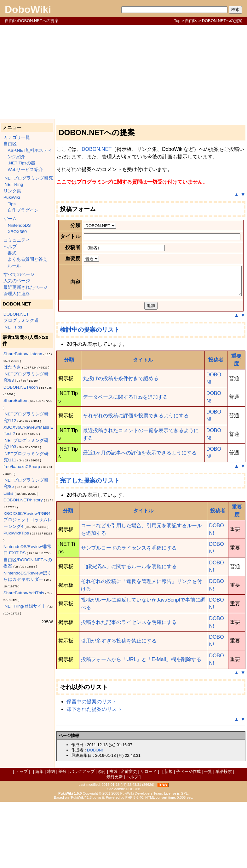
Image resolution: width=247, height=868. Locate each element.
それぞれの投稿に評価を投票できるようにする (136, 482)
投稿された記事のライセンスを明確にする (129, 688)
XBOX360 (17, 232)
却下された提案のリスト (94, 775)
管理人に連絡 (17, 294)
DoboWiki (28, 9)
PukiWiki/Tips (16, 533)
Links (9, 493)
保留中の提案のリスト (92, 768)
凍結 (51, 838)
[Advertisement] (123, 72)
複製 (113, 838)
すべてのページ (19, 274)
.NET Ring (13, 184)
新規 (169, 838)
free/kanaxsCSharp (22, 467)
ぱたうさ (12, 367)
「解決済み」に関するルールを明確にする (129, 633)
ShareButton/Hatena (23, 354)
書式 (12, 253)
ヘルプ (10, 247)
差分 (62, 838)
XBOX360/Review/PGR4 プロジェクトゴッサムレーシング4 (28, 520)
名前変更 (129, 838)
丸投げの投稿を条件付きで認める (121, 445)
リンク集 (12, 191)
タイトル (143, 426)
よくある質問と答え (27, 259)
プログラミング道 (21, 320)
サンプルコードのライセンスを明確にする (129, 614)
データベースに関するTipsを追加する (125, 463)
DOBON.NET (16, 314)
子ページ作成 (188, 838)
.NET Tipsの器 (21, 163)
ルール (14, 266)
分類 (69, 426)
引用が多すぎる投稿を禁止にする (119, 707)
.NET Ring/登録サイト (25, 606)
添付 (102, 838)
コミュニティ (17, 240)
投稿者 (216, 426)
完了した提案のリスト (90, 547)
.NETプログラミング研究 (28, 178)
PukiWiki (12, 197)
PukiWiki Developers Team (141, 859)
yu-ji (101, 864)
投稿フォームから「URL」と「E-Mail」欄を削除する (141, 725)
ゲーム (10, 219)
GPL (184, 859)
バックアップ (82, 838)
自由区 (191, 21)
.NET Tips (13, 327)
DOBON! (95, 816)
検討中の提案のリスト (90, 396)
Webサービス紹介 (25, 170)
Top (177, 21)
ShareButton (15, 400)
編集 (39, 838)
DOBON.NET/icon (21, 387)
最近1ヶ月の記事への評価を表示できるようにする (140, 519)
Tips (11, 204)
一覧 (208, 838)
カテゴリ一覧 (17, 137)
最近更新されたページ (26, 287)
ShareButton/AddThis (24, 593)
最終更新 (115, 843)
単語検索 (224, 838)
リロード (148, 838)
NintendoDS (19, 225)
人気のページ (17, 281)
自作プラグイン (23, 210)
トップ (22, 838)
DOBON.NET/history (23, 500)
